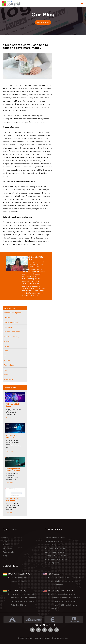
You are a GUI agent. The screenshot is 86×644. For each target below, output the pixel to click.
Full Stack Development (55, 548)
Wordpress (8, 379)
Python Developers (53, 541)
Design (7, 317)
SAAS (6, 351)
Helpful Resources (12, 332)
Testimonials (8, 552)
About (5, 541)
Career (6, 559)
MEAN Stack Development (56, 559)
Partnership (8, 548)
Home (5, 538)
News (6, 346)
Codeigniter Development (56, 556)
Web (6, 375)
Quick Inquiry (43, 22)
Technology (9, 365)
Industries (7, 545)
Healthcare (9, 327)
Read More (9, 418)
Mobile (7, 341)
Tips (5, 370)
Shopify (7, 360)
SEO (6, 356)
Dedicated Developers (55, 538)
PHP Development (53, 545)
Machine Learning (11, 337)
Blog (5, 556)
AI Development (52, 563)
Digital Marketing (11, 322)
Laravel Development (54, 552)
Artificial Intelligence (12, 313)
